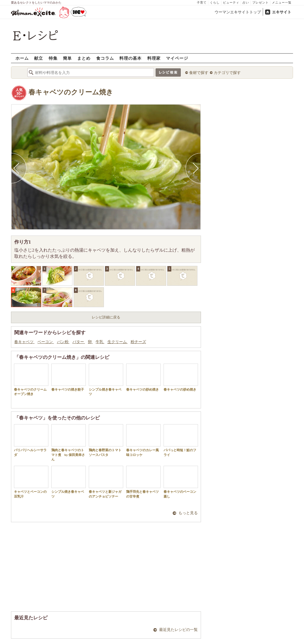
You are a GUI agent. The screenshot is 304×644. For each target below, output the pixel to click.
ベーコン (46, 342)
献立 (39, 58)
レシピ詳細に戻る (106, 317)
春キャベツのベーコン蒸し (181, 482)
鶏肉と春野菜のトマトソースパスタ (106, 440)
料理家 (154, 58)
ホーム (22, 58)
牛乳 (100, 342)
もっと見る (188, 513)
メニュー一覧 (282, 3)
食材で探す (199, 73)
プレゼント (261, 3)
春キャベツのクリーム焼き (71, 92)
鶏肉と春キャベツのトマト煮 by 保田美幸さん (69, 443)
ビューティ (231, 3)
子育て (202, 3)
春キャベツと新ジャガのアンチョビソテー (106, 482)
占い (246, 3)
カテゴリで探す (227, 73)
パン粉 (63, 342)
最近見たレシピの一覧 (178, 630)
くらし (215, 3)
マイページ (177, 58)
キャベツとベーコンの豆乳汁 (31, 482)
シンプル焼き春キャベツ (106, 380)
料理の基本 (130, 58)
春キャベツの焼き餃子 (69, 377)
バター (79, 342)
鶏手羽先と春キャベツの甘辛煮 (143, 482)
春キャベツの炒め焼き (143, 377)
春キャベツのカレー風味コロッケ (143, 440)
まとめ (84, 58)
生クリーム (118, 342)
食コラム (105, 58)
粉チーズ (138, 342)
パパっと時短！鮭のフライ (181, 440)
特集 (53, 58)
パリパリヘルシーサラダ (31, 440)
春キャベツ (24, 342)
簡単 (67, 58)
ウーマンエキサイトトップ (238, 12)
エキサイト (282, 12)
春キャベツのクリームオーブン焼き (31, 380)
